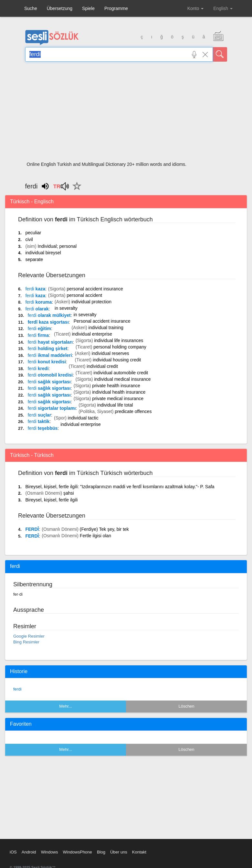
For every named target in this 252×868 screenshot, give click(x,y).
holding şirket (48, 348)
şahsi (69, 493)
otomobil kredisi (50, 375)
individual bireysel (43, 253)
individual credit (102, 366)
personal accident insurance (95, 289)
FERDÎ (32, 529)
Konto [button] (195, 8)
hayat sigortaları (50, 342)
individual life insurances (119, 340)
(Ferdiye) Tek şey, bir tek (104, 529)
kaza (35, 289)
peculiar (33, 233)
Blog (101, 852)
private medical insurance (118, 399)
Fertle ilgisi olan (95, 536)
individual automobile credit (121, 373)
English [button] (223, 8)
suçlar (39, 415)
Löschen (186, 706)
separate (34, 259)
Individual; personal (57, 246)
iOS (13, 852)
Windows (50, 852)
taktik (39, 421)
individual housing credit (117, 360)
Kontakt (139, 852)
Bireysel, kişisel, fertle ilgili (51, 500)
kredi (38, 368)
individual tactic (83, 418)
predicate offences (133, 411)
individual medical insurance (122, 379)
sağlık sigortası (49, 382)
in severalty (66, 308)
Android (29, 852)
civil (29, 239)
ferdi (17, 689)
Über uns (119, 852)
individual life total (115, 405)
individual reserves (110, 353)
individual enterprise (92, 334)
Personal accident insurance (102, 321)
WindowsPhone (77, 852)
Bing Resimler (26, 642)
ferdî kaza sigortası (48, 322)
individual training (106, 328)
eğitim (39, 328)
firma (38, 335)
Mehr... (66, 706)
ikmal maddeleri (50, 355)
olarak (37, 309)
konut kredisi (47, 362)
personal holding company (120, 347)
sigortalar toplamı (52, 408)
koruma (38, 302)
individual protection (91, 302)
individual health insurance (119, 392)
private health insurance (116, 386)
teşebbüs (43, 428)
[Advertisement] (126, 114)
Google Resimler (29, 636)
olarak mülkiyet (49, 315)
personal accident (84, 295)
